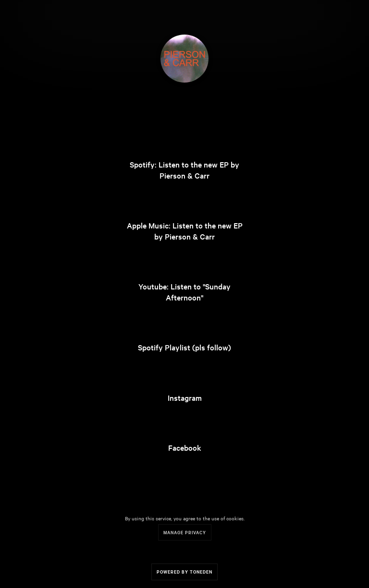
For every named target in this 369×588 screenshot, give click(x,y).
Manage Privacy (185, 532)
